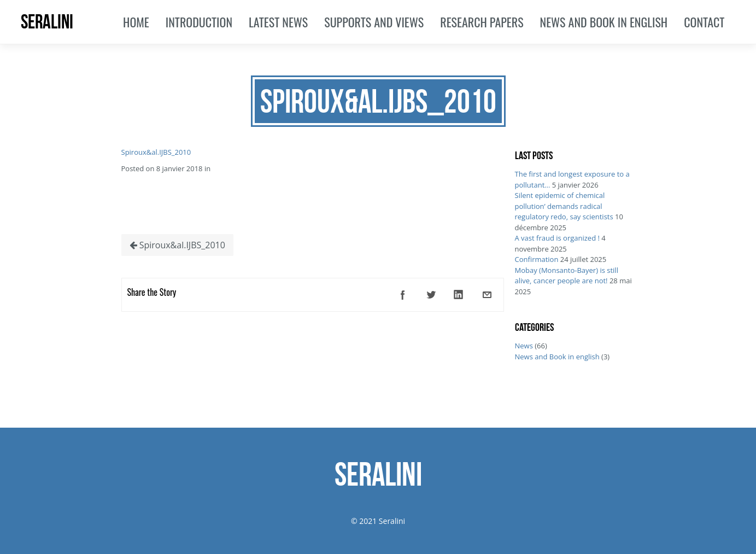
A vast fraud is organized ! (557, 238)
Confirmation (537, 259)
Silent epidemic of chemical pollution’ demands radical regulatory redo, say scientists (564, 206)
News (524, 346)
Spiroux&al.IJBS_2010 (156, 152)
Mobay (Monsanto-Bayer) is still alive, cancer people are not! (567, 276)
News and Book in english (557, 357)
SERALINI (47, 22)
